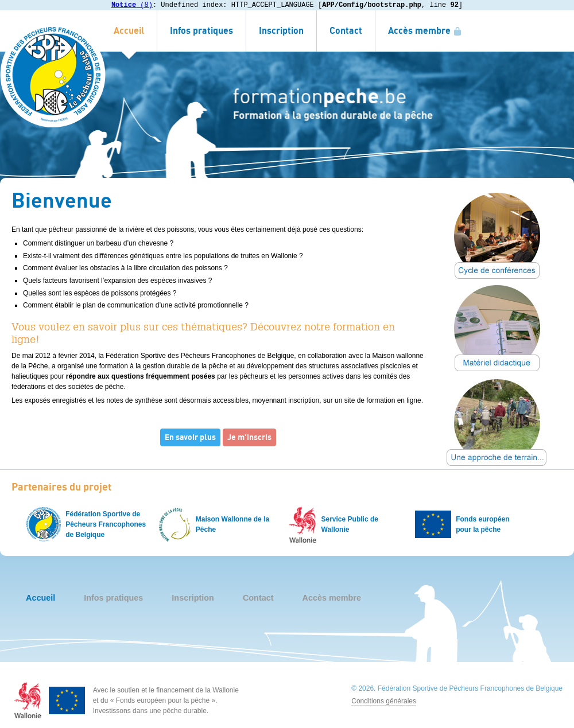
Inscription (281, 31)
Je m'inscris (249, 437)
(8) (132, 5)
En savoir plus (190, 437)
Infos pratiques (201, 31)
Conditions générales (384, 701)
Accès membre (419, 31)
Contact (346, 31)
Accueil (129, 31)
